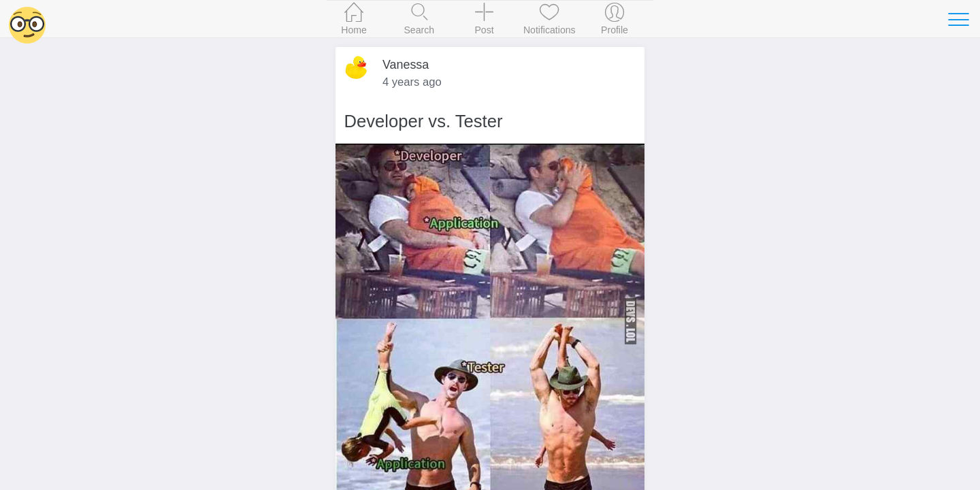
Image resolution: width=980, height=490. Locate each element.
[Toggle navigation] (958, 19)
